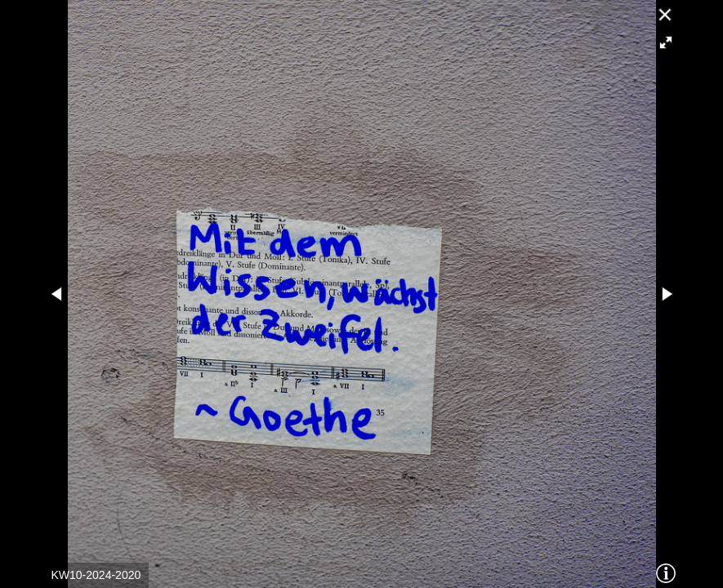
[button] (666, 42)
